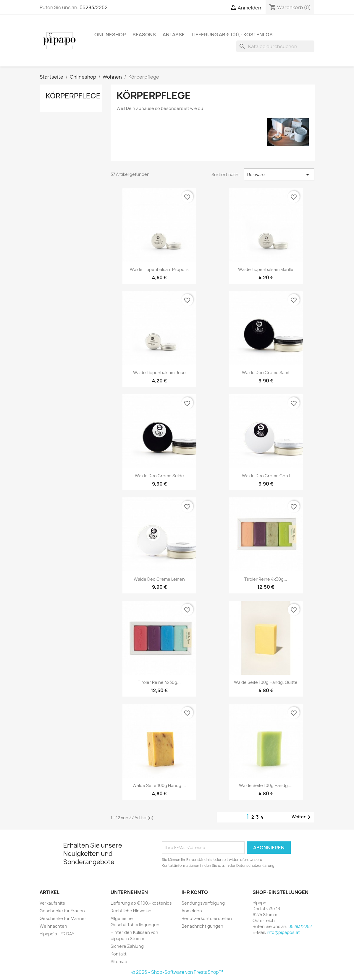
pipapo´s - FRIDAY (57, 934)
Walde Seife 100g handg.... (159, 785)
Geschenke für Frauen (62, 911)
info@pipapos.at (283, 932)
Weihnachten (53, 926)
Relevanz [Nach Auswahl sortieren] (279, 175)
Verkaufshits (52, 903)
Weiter (302, 817)
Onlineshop (110, 35)
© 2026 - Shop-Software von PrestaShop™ (177, 972)
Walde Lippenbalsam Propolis (159, 269)
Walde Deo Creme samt (266, 373)
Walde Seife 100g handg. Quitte (266, 682)
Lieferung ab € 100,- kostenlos (232, 35)
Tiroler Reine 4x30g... (266, 579)
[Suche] (275, 46)
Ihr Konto (195, 892)
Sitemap (119, 962)
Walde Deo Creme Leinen (159, 579)
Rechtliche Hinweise (131, 911)
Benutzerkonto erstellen (207, 918)
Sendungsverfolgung (203, 903)
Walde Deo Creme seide (159, 476)
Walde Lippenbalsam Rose (159, 373)
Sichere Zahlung (127, 946)
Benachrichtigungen (202, 926)
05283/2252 (94, 7)
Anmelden (192, 911)
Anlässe (174, 35)
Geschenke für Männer (63, 918)
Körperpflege (73, 96)
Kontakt (119, 954)
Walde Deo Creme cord (266, 476)
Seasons (144, 35)
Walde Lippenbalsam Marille (266, 269)
